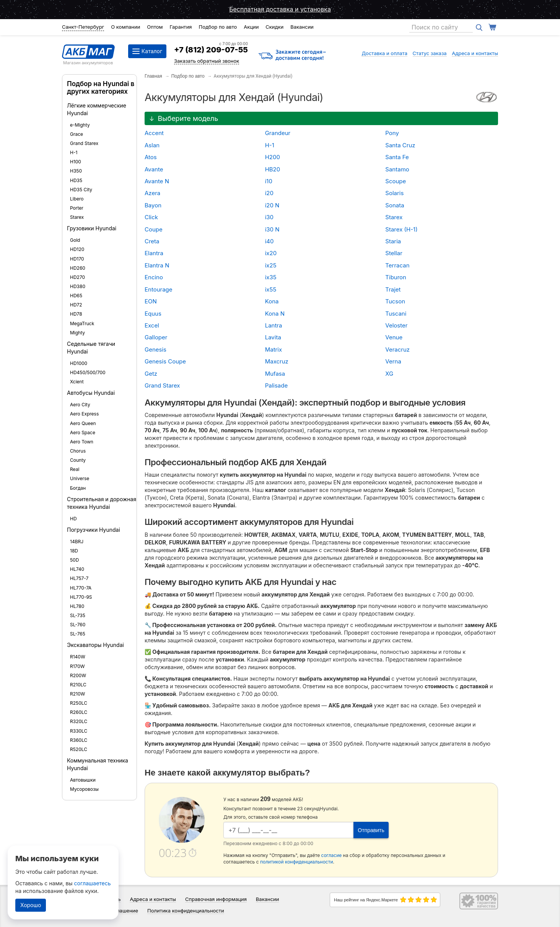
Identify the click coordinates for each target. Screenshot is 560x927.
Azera (152, 193)
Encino (154, 277)
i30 (269, 217)
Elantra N (157, 265)
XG (389, 374)
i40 (269, 241)
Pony (392, 133)
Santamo (397, 169)
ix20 (271, 253)
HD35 (76, 180)
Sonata (395, 205)
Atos (151, 157)
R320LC (79, 721)
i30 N (272, 229)
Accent (154, 133)
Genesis (155, 349)
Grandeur (278, 133)
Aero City (80, 405)
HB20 (273, 169)
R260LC (79, 712)
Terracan (397, 265)
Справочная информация (216, 899)
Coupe (154, 229)
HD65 (76, 296)
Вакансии (302, 27)
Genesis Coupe (165, 361)
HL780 (77, 606)
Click (151, 217)
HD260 (78, 268)
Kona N (275, 314)
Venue (394, 337)
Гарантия (181, 27)
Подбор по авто (218, 27)
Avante (154, 169)
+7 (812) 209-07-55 (211, 50)
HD (73, 519)
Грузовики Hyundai (92, 228)
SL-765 (78, 634)
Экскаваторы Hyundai (95, 645)
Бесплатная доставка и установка (280, 9)
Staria (393, 241)
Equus (153, 314)
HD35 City (81, 190)
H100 (76, 162)
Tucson (395, 301)
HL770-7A (81, 588)
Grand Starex (84, 143)
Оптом (155, 27)
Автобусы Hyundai (91, 393)
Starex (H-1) (401, 229)
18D (74, 551)
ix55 (271, 289)
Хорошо (31, 905)
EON (151, 301)
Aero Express (84, 414)
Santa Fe (397, 157)
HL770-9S (81, 597)
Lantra (274, 325)
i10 (269, 181)
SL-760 (78, 625)
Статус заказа (430, 53)
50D (74, 560)
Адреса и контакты (475, 53)
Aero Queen (83, 423)
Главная (153, 76)
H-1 (74, 152)
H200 (273, 157)
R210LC (78, 685)
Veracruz (397, 349)
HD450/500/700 (88, 372)
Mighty (77, 333)
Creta (152, 241)
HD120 (77, 249)
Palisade (277, 385)
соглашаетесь (93, 883)
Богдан (78, 488)
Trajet (393, 289)
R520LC (79, 749)
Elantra (154, 253)
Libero (77, 199)
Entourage (159, 289)
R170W (77, 666)
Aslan (152, 145)
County (78, 460)
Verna (393, 361)
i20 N (272, 205)
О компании (125, 27)
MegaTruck (82, 323)
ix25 (271, 265)
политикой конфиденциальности (297, 862)
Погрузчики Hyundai (94, 530)
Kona (272, 301)
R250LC (79, 703)
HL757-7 (79, 578)
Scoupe (396, 181)
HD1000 (79, 363)
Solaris (394, 193)
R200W (78, 675)
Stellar (394, 253)
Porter (77, 208)
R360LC (79, 740)
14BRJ (77, 542)
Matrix (274, 349)
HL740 (77, 569)
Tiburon (396, 277)
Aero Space (83, 433)
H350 (76, 171)
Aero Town (82, 442)
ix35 (271, 277)
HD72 (76, 305)
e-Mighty (80, 125)
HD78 (76, 314)
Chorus (78, 451)
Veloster (396, 325)
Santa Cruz (400, 145)
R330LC (79, 731)
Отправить (371, 830)
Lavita (273, 337)
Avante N (157, 181)
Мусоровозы (84, 789)
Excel (152, 325)
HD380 (78, 286)
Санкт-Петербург (83, 27)
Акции (251, 27)
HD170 (77, 259)
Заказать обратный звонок (207, 61)
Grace (77, 134)
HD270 (77, 277)
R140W (78, 657)
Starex (77, 217)
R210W (77, 694)
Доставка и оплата (384, 53)
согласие (332, 855)
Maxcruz (277, 361)
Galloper (156, 337)
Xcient (77, 382)
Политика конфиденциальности (186, 911)
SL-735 (78, 615)
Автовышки (83, 780)
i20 (269, 193)
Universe (80, 478)
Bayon (153, 205)
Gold (75, 240)
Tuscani (396, 314)
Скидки (274, 27)
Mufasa (275, 374)
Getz (151, 374)
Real (75, 469)
